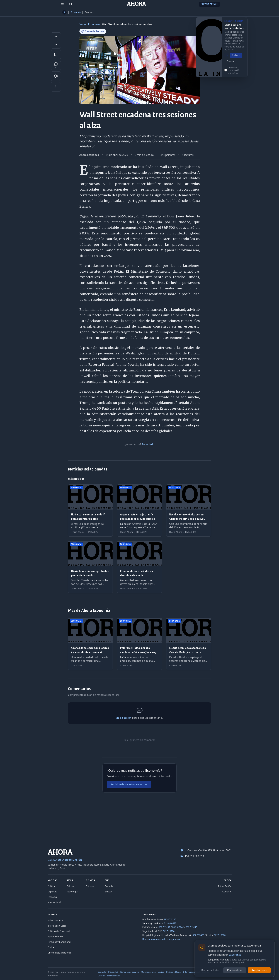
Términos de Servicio (130, 972)
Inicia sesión (124, 718)
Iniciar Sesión (210, 4)
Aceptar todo (259, 970)
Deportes (52, 892)
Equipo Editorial (56, 937)
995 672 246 (170, 919)
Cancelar (231, 65)
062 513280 (169, 931)
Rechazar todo (210, 970)
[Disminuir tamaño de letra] (56, 45)
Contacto (227, 892)
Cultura (70, 886)
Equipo (161, 972)
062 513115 (192, 927)
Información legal (191, 972)
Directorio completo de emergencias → (162, 939)
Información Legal (57, 926)
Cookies (52, 947)
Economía (76, 12)
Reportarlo (148, 444)
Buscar (108, 892)
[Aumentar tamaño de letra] (56, 36)
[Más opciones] (56, 87)
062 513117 (164, 927)
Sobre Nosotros (55, 920)
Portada (109, 886)
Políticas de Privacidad (59, 931)
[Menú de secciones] (62, 4)
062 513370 (220, 935)
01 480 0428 (170, 923)
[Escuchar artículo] (56, 76)
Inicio (83, 24)
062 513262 (178, 927)
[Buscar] (71, 4)
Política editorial (174, 972)
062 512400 (198, 935)
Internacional (54, 902)
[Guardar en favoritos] (56, 55)
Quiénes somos (149, 972)
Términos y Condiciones (60, 942)
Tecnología (72, 892)
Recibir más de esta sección (129, 784)
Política (51, 886)
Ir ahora (236, 59)
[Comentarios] (56, 65)
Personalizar (235, 970)
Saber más (235, 955)
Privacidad (113, 972)
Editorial (90, 886)
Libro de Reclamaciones (60, 953)
